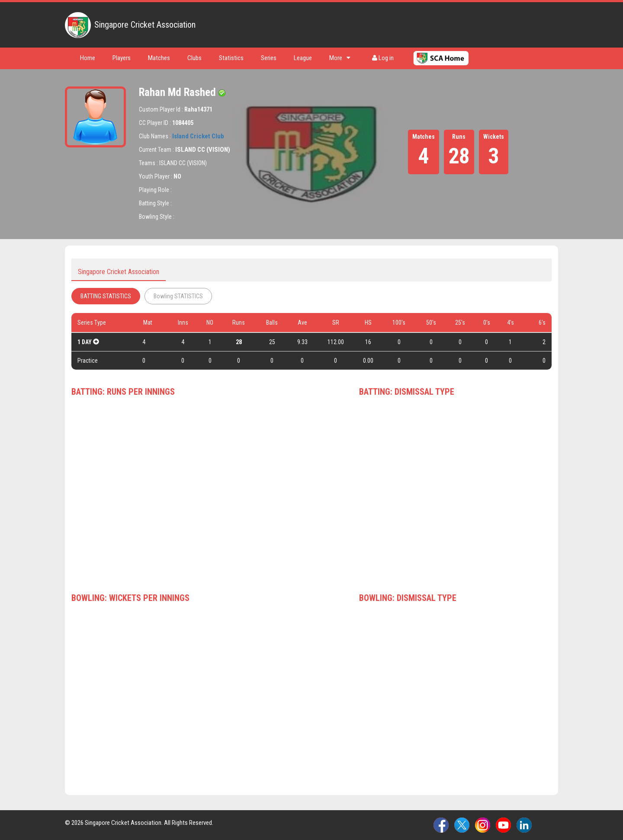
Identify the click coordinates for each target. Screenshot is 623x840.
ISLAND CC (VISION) (203, 150)
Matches (159, 58)
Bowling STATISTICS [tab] (178, 296)
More (340, 58)
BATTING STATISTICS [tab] (106, 296)
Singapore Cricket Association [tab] (119, 272)
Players (122, 58)
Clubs (194, 58)
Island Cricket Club (198, 136)
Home (88, 58)
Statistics (231, 58)
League (303, 58)
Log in (383, 58)
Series (269, 58)
